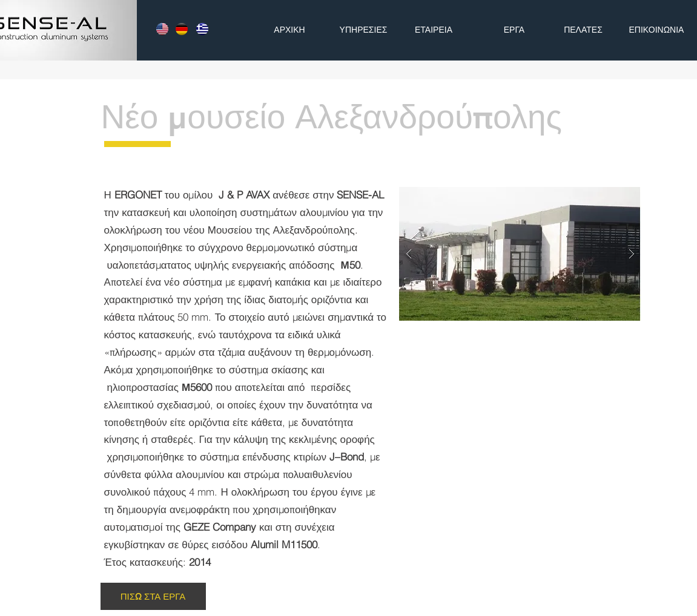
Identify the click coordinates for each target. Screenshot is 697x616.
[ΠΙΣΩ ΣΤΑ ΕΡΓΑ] (153, 596)
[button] (520, 254)
